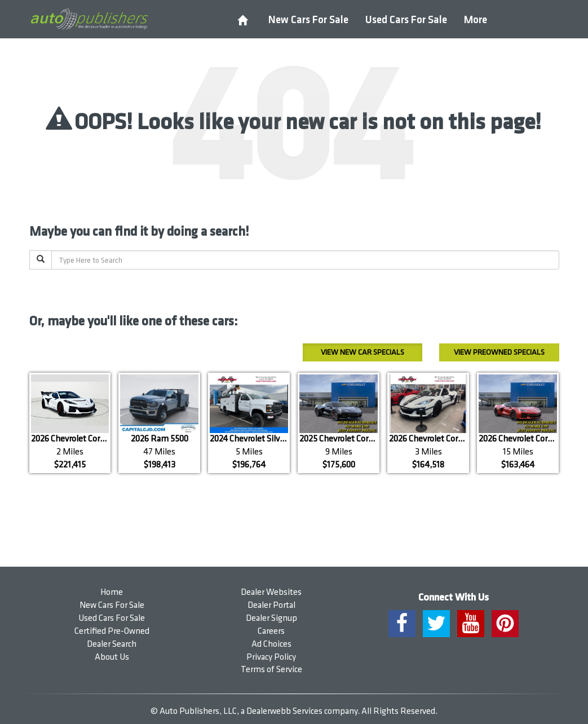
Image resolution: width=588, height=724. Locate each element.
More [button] (476, 20)
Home (112, 592)
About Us (112, 657)
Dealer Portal (271, 605)
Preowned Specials (499, 352)
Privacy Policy (271, 657)
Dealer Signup (271, 618)
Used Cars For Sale (406, 20)
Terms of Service (271, 670)
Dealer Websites (271, 592)
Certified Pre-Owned (112, 631)
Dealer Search (112, 644)
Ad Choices (271, 644)
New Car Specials (362, 352)
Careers (271, 631)
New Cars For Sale (308, 20)
